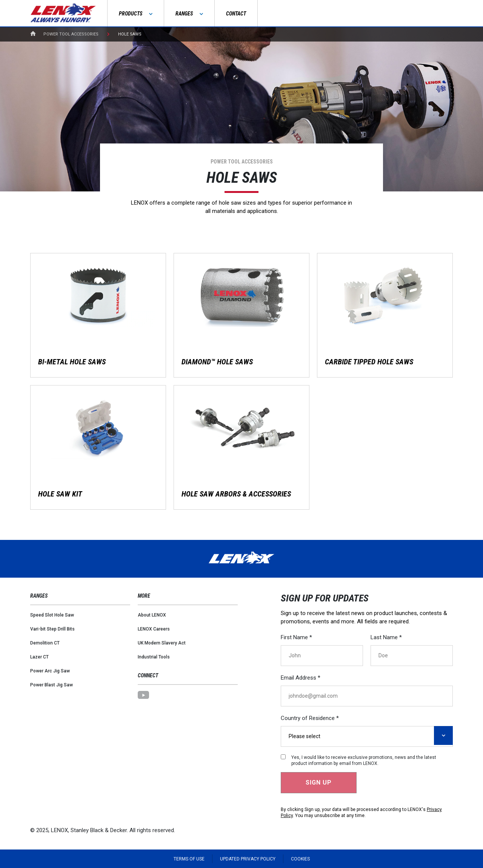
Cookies (300, 859)
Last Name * (386, 637)
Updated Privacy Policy (248, 859)
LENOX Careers (154, 629)
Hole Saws (130, 34)
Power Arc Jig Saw (50, 671)
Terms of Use (189, 859)
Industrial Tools (154, 657)
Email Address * (301, 678)
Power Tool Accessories (71, 34)
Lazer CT (39, 657)
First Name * (296, 637)
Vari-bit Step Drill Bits (52, 629)
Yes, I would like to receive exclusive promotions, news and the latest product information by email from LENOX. (364, 760)
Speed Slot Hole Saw (52, 615)
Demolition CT (45, 643)
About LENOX (152, 615)
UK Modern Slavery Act (162, 643)
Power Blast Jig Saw (52, 685)
